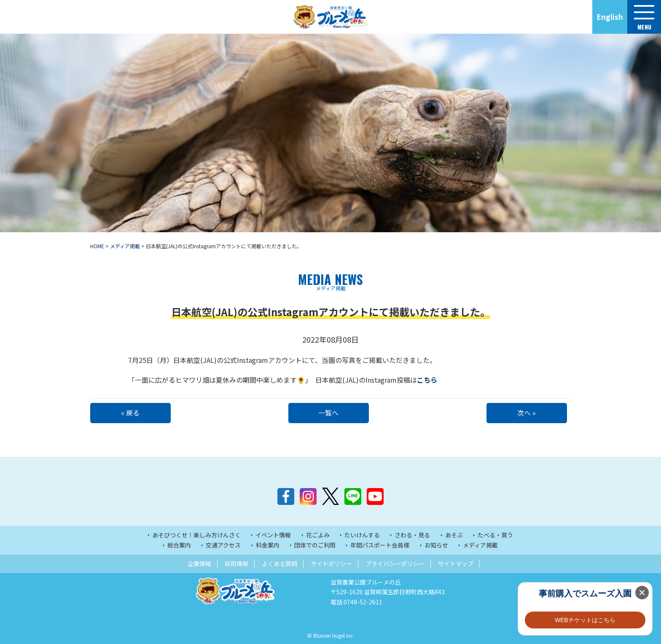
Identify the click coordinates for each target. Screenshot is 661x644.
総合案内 (179, 545)
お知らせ (436, 545)
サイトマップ (456, 563)
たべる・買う (495, 535)
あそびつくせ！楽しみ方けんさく (196, 535)
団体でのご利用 (315, 545)
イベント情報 (273, 535)
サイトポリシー (331, 563)
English (610, 17)
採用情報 (236, 563)
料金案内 (268, 545)
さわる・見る (412, 535)
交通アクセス (223, 545)
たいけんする (362, 535)
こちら (427, 380)
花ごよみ (318, 535)
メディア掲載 (480, 545)
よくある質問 (279, 563)
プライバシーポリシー (395, 563)
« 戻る (132, 413)
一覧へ (330, 413)
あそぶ (454, 535)
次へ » (529, 413)
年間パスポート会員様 (380, 545)
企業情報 (199, 563)
